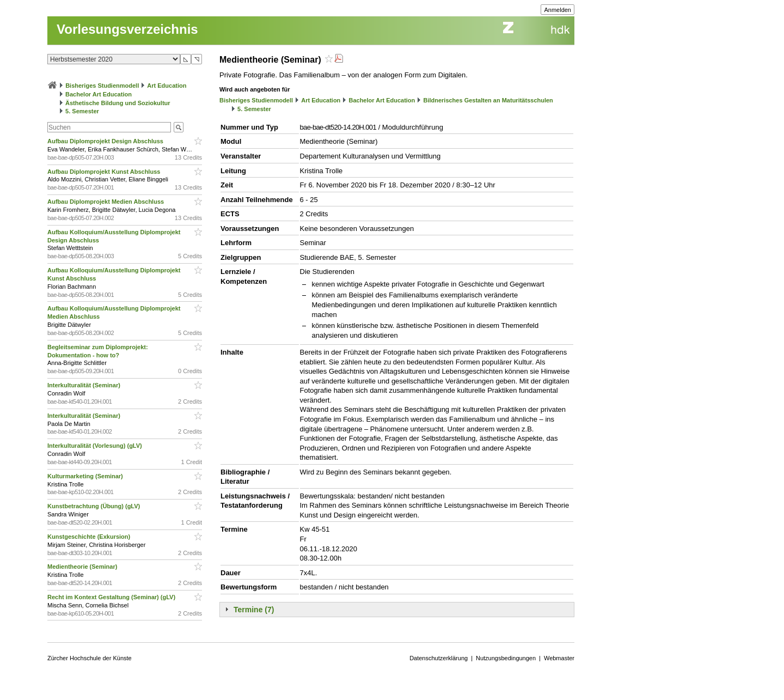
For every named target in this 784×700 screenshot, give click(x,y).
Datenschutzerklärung (439, 658)
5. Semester (82, 111)
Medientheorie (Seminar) (83, 567)
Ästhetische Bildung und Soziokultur (118, 103)
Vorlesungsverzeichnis (127, 29)
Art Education (167, 86)
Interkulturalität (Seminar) (85, 385)
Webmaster (559, 658)
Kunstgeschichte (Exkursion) (90, 537)
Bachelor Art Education (99, 94)
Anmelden (558, 10)
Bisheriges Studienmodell (102, 86)
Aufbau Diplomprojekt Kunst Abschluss (105, 172)
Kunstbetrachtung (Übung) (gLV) (94, 506)
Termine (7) (254, 610)
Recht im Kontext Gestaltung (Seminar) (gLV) (112, 597)
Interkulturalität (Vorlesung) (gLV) (96, 446)
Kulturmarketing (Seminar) (86, 476)
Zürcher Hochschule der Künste (90, 658)
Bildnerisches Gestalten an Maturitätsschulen (488, 100)
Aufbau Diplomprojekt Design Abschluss (106, 141)
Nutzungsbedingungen (506, 658)
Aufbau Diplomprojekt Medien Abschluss (106, 202)
